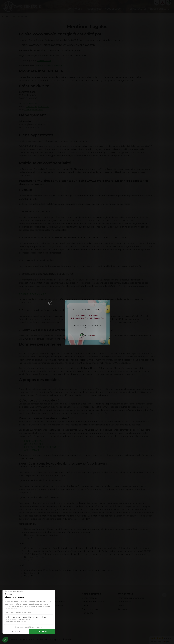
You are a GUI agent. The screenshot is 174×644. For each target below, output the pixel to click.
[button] (50, 303)
